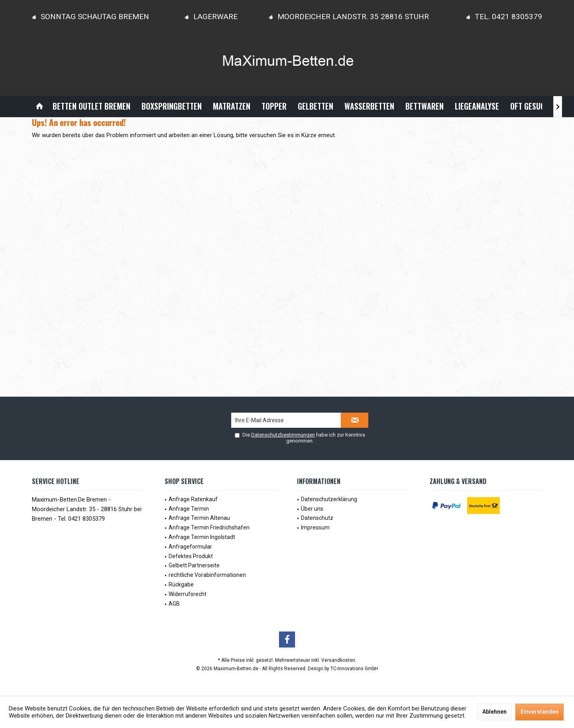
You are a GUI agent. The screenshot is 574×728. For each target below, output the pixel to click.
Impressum (315, 527)
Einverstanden (540, 712)
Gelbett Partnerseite (194, 565)
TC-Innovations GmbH (354, 669)
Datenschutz (317, 518)
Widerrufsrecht (188, 594)
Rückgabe (181, 584)
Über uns (312, 509)
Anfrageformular (190, 547)
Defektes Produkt (191, 556)
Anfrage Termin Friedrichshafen (209, 527)
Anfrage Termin (189, 509)
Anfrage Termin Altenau (199, 518)
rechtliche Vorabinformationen (207, 575)
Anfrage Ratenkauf (193, 499)
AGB (174, 604)
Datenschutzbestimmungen (283, 435)
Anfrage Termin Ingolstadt (202, 537)
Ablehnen (494, 712)
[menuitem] (39, 106)
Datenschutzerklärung (329, 499)
